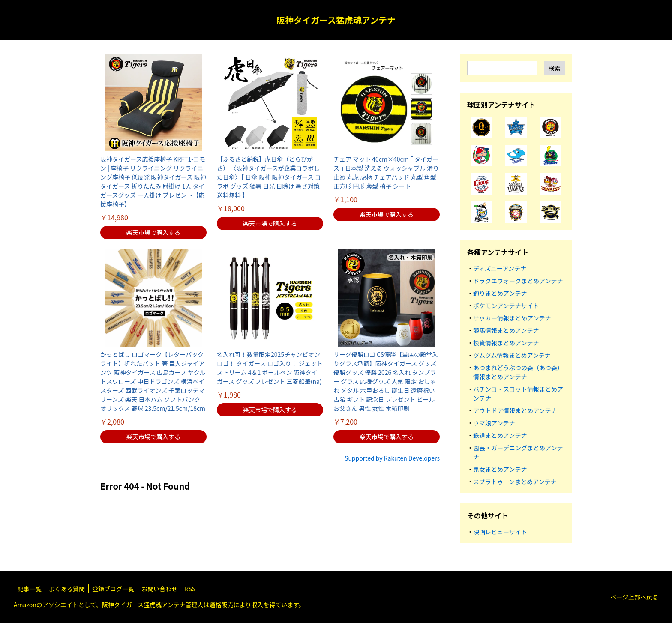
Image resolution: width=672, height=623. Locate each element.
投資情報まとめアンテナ (506, 343)
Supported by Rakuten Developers (392, 458)
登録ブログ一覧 (113, 589)
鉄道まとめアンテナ (500, 435)
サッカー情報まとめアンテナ (512, 318)
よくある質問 (67, 589)
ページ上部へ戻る (634, 597)
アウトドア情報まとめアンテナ (515, 410)
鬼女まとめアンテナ (500, 469)
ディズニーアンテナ (500, 268)
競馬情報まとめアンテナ (506, 330)
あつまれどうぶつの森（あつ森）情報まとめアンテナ (518, 372)
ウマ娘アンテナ (494, 423)
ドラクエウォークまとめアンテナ (518, 281)
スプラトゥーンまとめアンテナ (515, 482)
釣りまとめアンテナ (500, 293)
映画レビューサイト (500, 532)
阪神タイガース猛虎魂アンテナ (336, 20)
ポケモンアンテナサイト (506, 306)
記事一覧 (30, 589)
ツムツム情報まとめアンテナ (512, 355)
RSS (190, 589)
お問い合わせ (159, 589)
